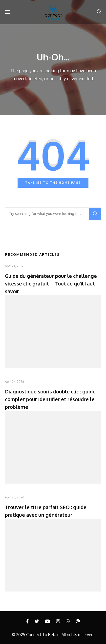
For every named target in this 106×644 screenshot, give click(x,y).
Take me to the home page (53, 183)
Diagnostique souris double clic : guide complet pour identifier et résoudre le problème (50, 399)
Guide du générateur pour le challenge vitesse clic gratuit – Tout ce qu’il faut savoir (51, 284)
